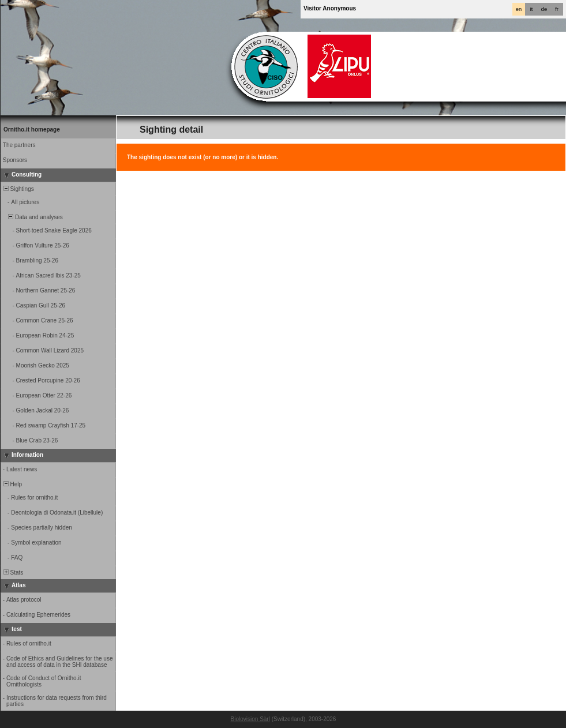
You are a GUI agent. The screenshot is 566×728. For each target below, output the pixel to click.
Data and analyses (32, 217)
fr (557, 9)
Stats (12, 573)
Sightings (18, 189)
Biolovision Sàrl (250, 719)
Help (12, 484)
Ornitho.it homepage (32, 130)
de (544, 9)
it (532, 9)
